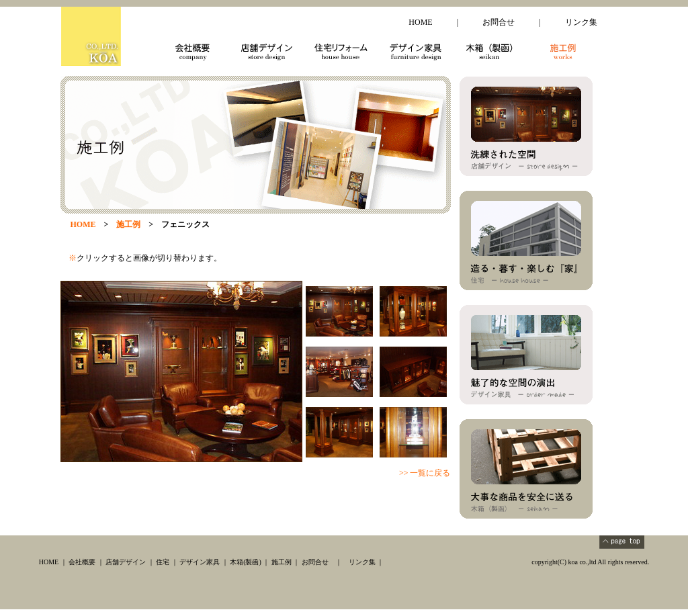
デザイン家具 (200, 562)
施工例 (282, 562)
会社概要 (82, 562)
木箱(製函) (246, 562)
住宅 (163, 562)
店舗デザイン (126, 562)
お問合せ (499, 22)
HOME (420, 22)
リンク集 (581, 22)
